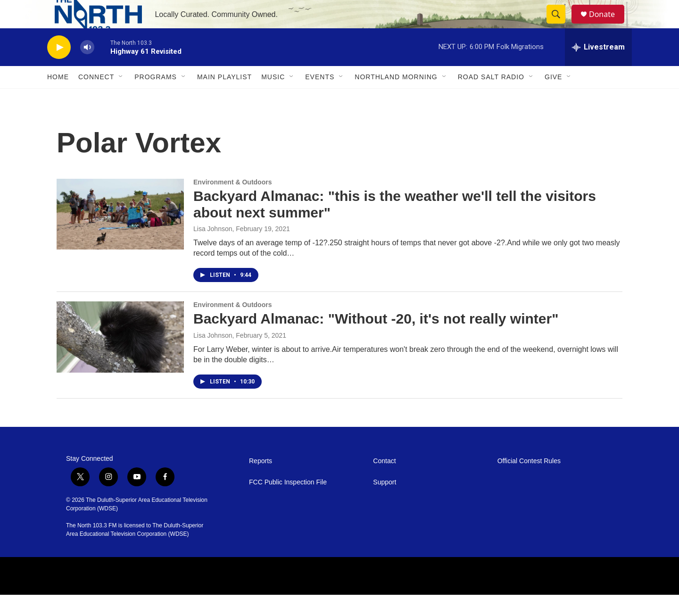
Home (58, 98)
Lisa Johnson (213, 250)
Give (553, 98)
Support (385, 504)
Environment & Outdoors (232, 203)
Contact (384, 482)
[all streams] (598, 68)
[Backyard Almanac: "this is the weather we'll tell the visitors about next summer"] (120, 235)
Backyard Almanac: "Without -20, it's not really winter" (376, 340)
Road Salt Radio (491, 98)
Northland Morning (396, 98)
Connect (96, 98)
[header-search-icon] (560, 25)
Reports (261, 482)
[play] (59, 69)
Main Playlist (224, 98)
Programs (156, 98)
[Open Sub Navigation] (121, 98)
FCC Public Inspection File (288, 504)
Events (320, 98)
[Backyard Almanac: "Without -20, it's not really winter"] (120, 358)
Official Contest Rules (529, 482)
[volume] (87, 69)
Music (273, 98)
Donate (608, 25)
